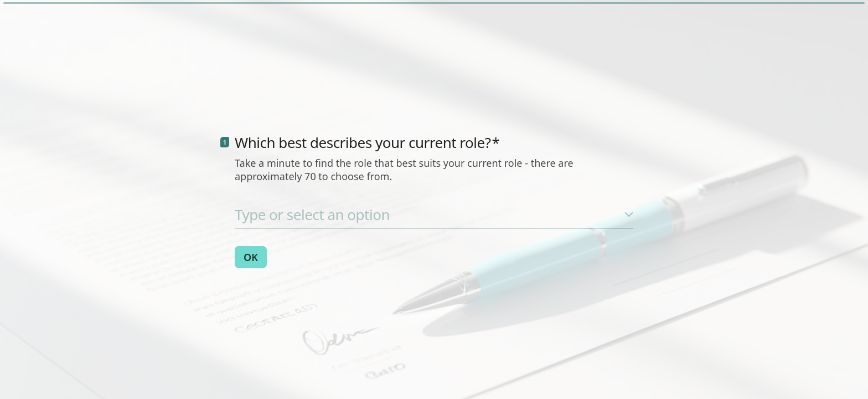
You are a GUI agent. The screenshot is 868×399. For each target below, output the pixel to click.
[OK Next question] (251, 257)
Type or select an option (312, 214)
